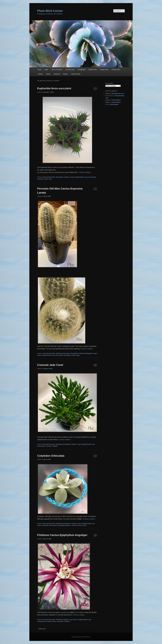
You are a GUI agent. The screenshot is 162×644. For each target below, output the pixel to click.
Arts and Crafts (70, 70)
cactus (39, 355)
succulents (60, 621)
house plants (92, 177)
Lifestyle (40, 74)
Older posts (41, 629)
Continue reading (85, 172)
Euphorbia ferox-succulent (54, 88)
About (46, 70)
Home (40, 70)
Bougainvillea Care (118, 93)
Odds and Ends (76, 74)
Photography (82, 70)
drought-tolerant (79, 177)
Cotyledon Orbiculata (51, 456)
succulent (40, 179)
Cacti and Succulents (49, 177)
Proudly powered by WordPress (81, 637)
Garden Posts (93, 70)
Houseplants (60, 177)
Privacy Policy (116, 70)
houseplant (67, 355)
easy (86, 177)
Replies (55, 446)
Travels (48, 74)
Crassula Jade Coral (50, 365)
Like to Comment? (57, 70)
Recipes (65, 74)
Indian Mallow (116, 100)
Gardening (57, 74)
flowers (39, 525)
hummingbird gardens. (64, 525)
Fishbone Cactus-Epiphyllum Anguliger (62, 535)
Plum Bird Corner (50, 11)
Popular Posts (104, 70)
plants (54, 621)
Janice (107, 93)
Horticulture (66, 353)
